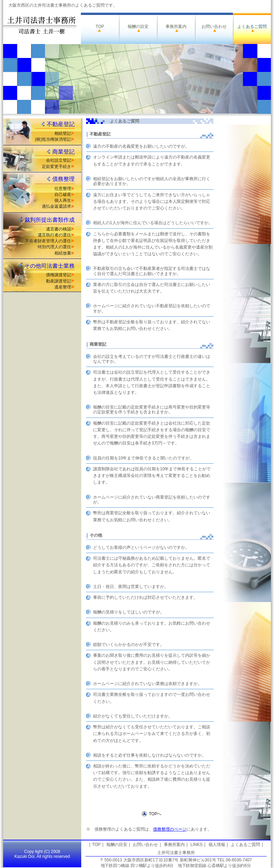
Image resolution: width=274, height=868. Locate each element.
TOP (100, 27)
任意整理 (63, 189)
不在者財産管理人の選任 (48, 241)
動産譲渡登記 (59, 281)
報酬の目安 (138, 27)
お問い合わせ (214, 27)
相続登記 (63, 133)
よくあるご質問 (252, 27)
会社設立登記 (59, 160)
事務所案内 (176, 27)
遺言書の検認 (59, 229)
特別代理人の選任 (54, 247)
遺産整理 (63, 287)
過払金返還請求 (56, 206)
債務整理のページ (170, 829)
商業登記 (63, 152)
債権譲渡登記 (59, 275)
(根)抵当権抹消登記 (53, 139)
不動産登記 (61, 124)
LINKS (196, 845)
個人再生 (63, 200)
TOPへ (155, 814)
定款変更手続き (56, 167)
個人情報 (217, 845)
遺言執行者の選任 (54, 235)
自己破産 (63, 194)
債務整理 (63, 179)
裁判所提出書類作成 (50, 220)
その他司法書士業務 (50, 266)
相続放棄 (63, 253)
